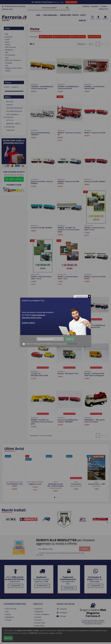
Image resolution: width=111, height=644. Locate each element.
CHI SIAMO (104, 6)
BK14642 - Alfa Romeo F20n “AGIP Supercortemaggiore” (94, 374)
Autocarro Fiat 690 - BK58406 (42, 228)
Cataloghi (9, 63)
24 (91, 44)
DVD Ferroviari (10, 47)
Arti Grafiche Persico (14, 108)
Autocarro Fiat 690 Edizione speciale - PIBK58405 (68, 421)
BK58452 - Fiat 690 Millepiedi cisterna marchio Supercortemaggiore (41, 327)
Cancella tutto (94, 37)
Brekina (10, 127)
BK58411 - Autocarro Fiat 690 (95, 133)
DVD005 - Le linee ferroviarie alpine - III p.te (41, 278)
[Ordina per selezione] (82, 44)
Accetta (8, 638)
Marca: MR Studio (78, 37)
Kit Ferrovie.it (10, 55)
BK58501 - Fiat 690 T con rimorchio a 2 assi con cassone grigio (69, 230)
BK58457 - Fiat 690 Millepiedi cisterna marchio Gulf (95, 326)
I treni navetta (76, 484)
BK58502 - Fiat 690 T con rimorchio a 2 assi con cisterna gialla (42, 422)
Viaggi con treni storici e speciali (14, 69)
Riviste (8, 45)
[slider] (5, 91)
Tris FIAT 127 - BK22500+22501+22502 (39, 374)
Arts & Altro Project (14, 111)
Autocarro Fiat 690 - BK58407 (95, 181)
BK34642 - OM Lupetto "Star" (68, 374)
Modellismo (9, 50)
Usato (7, 42)
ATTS (10, 120)
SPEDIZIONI (86, 6)
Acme (10, 102)
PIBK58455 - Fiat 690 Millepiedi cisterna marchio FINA (69, 326)
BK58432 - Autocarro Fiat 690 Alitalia (95, 278)
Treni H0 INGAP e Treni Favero (15, 485)
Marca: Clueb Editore (61, 37)
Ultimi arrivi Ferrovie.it (13, 60)
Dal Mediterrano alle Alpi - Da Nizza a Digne (55, 485)
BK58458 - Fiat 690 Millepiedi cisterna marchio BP (68, 87)
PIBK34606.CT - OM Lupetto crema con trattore (94, 421)
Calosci (10, 130)
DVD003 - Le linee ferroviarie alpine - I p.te (68, 278)
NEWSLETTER (103, 9)
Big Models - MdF (13, 124)
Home (7, 28)
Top (7, 65)
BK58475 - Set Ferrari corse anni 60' (69, 134)
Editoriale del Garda (55, 488)
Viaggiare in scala (35, 484)
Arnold (10, 105)
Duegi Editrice (96, 486)
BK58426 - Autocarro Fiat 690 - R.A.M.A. (69, 182)
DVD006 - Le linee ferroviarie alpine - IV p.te (95, 229)
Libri (7, 52)
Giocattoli (9, 37)
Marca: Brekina (46, 37)
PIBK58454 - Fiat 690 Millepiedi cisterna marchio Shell (42, 87)
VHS (7, 34)
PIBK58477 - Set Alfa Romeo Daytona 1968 (94, 87)
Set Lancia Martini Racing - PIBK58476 (41, 134)
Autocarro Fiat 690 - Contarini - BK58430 (42, 182)
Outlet (7, 39)
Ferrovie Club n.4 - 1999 (96, 484)
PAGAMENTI (95, 6)
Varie (7, 58)
